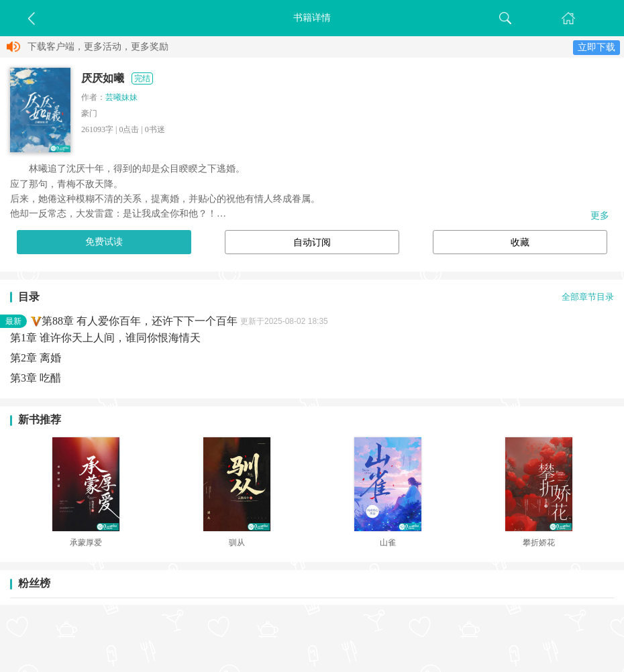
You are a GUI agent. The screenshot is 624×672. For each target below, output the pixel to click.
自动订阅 (312, 242)
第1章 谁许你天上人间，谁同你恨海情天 (105, 338)
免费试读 (104, 242)
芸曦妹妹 (121, 97)
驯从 (237, 543)
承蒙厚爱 (86, 543)
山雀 (388, 543)
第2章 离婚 (36, 358)
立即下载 (596, 47)
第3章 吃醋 (36, 378)
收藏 (520, 242)
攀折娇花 (539, 543)
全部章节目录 (588, 297)
